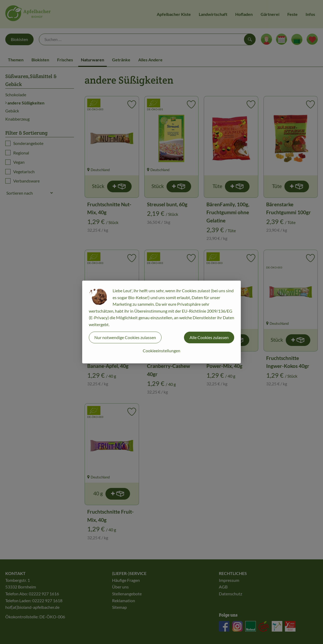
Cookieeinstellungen (162, 351)
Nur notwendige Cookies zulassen (125, 337)
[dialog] (162, 322)
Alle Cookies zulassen (209, 337)
